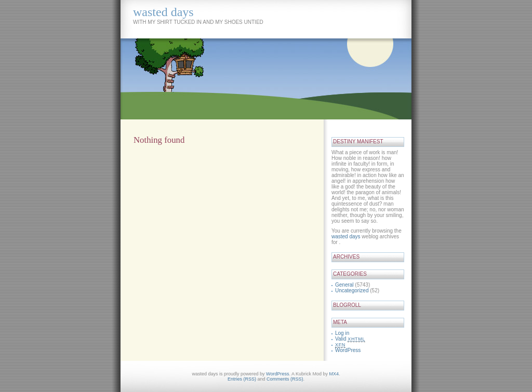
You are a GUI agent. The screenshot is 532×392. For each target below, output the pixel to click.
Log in (342, 333)
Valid (350, 339)
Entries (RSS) (242, 379)
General (344, 285)
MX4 (334, 374)
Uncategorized (352, 290)
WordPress (348, 350)
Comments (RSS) (285, 379)
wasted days (163, 12)
